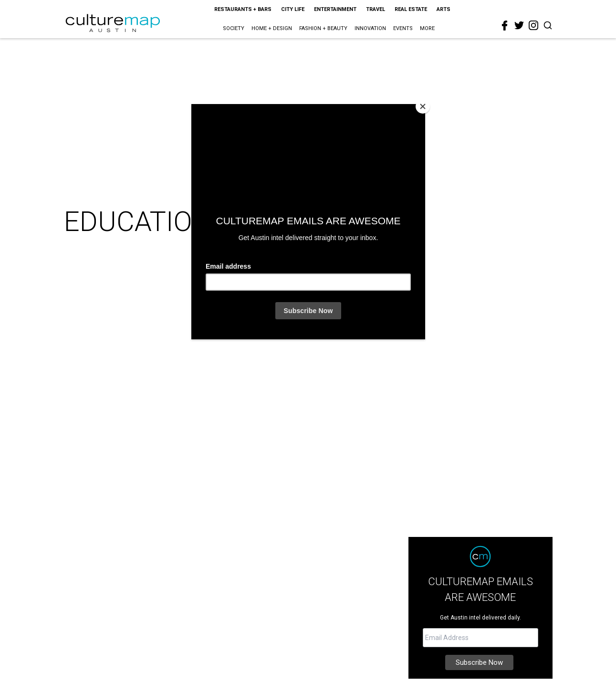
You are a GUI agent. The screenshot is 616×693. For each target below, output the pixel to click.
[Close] (423, 106)
